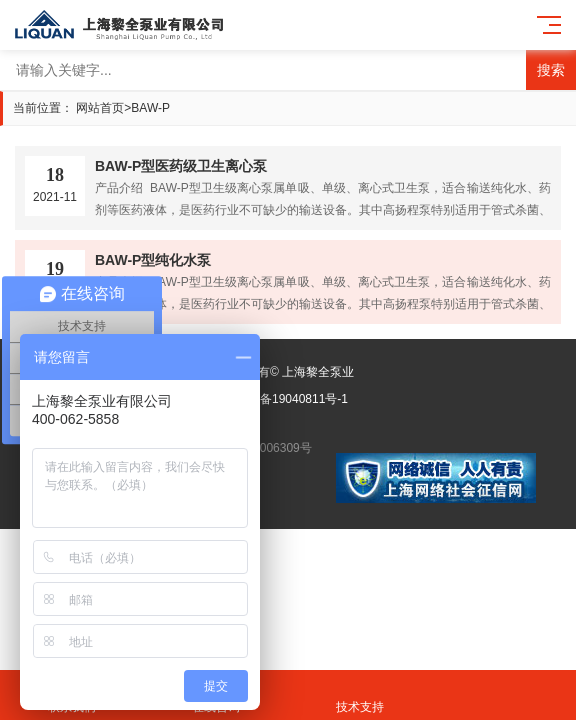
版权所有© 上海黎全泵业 (288, 372)
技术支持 (360, 695)
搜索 (551, 70)
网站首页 (100, 108)
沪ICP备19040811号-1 (288, 399)
